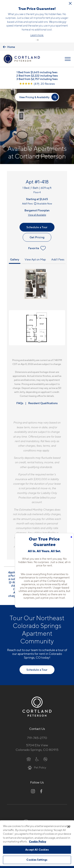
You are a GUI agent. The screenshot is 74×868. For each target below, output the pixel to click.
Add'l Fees (30, 204)
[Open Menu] (68, 59)
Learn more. (37, 35)
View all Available (37, 215)
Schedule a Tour (37, 227)
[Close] (69, 827)
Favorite (37, 248)
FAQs (20, 403)
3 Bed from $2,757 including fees (37, 79)
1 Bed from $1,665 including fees (37, 72)
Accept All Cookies (37, 850)
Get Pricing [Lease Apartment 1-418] (37, 237)
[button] (36, 40)
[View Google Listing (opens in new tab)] (37, 84)
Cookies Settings (37, 860)
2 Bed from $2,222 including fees (37, 75)
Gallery (15, 259)
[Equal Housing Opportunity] (29, 759)
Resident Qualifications (43, 403)
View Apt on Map (35, 259)
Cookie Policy (38, 841)
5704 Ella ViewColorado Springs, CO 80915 (37, 747)
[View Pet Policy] (37, 767)
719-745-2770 (37, 738)
